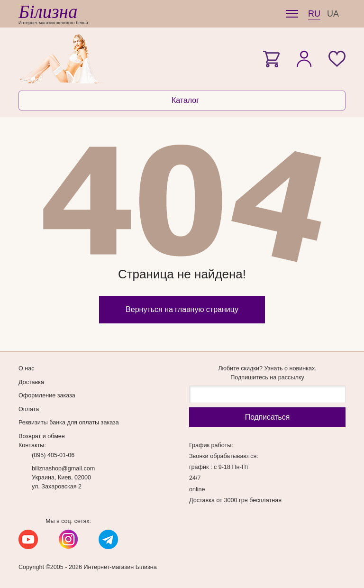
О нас (27, 368)
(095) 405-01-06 (53, 455)
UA (333, 14)
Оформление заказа (47, 395)
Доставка (31, 382)
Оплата (29, 409)
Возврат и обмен (42, 436)
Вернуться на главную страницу (182, 309)
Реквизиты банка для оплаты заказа (69, 423)
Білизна (48, 12)
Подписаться (267, 417)
